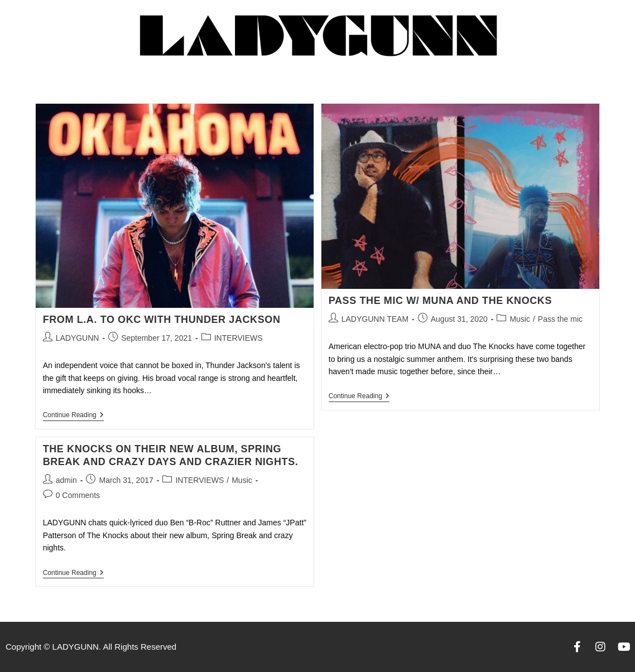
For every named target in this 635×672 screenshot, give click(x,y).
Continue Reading (73, 415)
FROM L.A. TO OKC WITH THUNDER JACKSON (162, 320)
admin (66, 480)
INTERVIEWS (239, 338)
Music (520, 319)
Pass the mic (560, 319)
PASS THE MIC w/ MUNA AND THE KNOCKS (440, 301)
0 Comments (78, 495)
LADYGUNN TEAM (375, 319)
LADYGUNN (78, 338)
